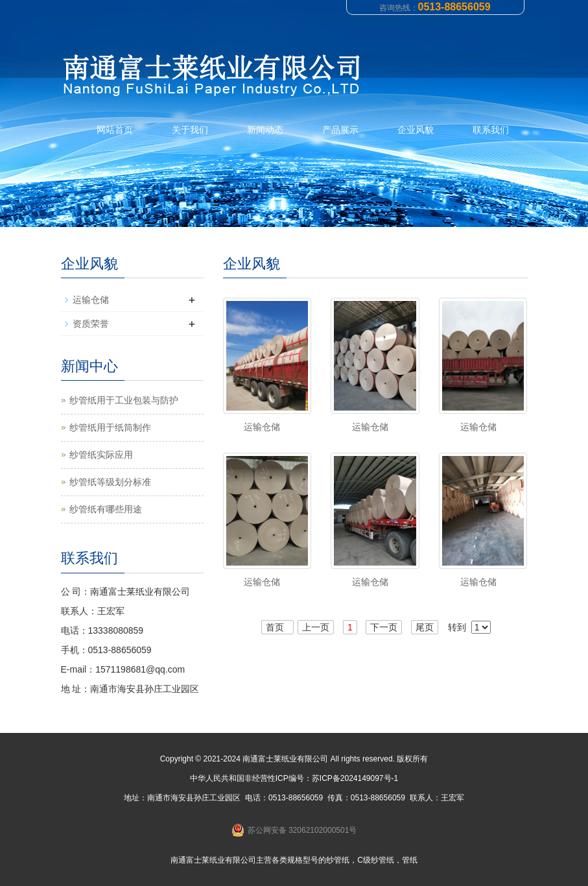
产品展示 (340, 130)
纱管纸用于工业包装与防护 (124, 400)
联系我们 (491, 130)
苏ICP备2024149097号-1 (355, 778)
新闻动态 (265, 130)
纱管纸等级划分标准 (110, 482)
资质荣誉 (91, 324)
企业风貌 (416, 130)
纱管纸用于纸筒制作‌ (110, 427)
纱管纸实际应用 (101, 455)
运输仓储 (262, 427)
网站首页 (115, 130)
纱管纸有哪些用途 (106, 509)
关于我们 (190, 130)
